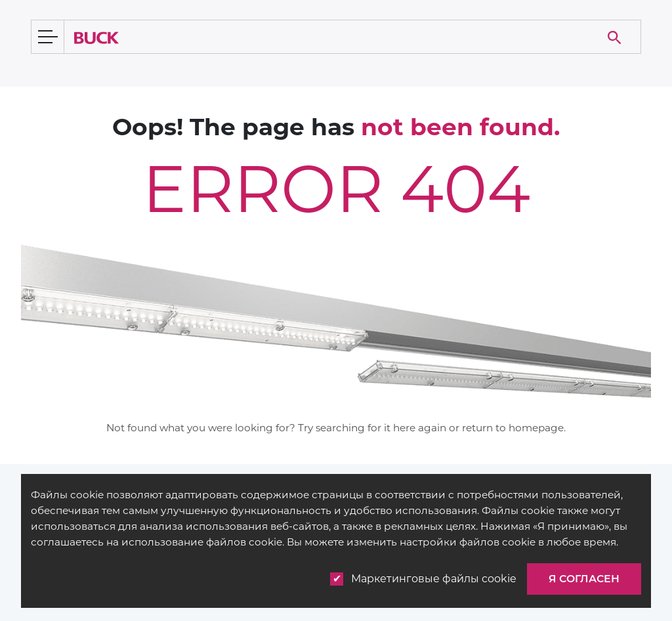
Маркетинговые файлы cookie (423, 579)
